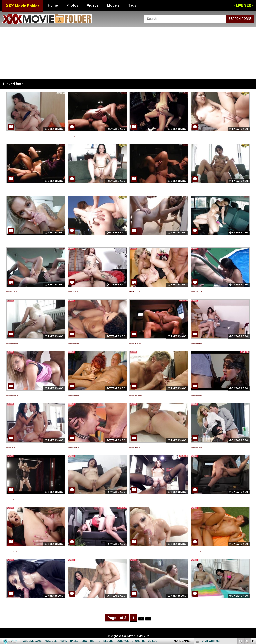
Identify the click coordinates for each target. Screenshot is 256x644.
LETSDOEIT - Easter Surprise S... (92, 550)
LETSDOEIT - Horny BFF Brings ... (31, 550)
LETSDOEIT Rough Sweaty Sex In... (217, 498)
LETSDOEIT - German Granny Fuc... (155, 395)
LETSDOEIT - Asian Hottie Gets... (92, 447)
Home (53, 5)
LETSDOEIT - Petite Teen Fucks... (154, 343)
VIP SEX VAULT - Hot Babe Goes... (31, 291)
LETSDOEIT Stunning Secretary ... (32, 602)
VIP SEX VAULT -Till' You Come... (215, 239)
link (252, 582)
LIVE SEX (243, 5)
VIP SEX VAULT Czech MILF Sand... (32, 187)
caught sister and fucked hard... (153, 239)
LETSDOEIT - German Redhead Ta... (94, 395)
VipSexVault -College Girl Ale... (91, 135)
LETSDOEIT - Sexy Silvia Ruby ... (91, 291)
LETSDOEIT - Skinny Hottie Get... (31, 498)
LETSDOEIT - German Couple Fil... (216, 550)
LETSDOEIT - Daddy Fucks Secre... (155, 291)
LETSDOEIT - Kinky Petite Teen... (154, 498)
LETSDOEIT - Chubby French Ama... (217, 291)
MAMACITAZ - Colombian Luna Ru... (94, 187)
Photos (72, 5)
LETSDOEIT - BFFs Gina (24, 447)
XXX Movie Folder (23, 6)
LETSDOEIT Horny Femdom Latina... (33, 395)
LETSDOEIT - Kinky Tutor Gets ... (215, 447)
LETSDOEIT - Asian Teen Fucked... (93, 498)
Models (113, 5)
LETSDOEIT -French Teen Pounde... (33, 343)
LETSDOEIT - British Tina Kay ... (153, 447)
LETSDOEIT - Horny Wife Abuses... (216, 395)
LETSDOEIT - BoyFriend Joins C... (93, 602)
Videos (93, 5)
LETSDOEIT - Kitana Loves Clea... (154, 550)
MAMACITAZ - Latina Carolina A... (216, 135)
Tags (132, 5)
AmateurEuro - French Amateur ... (32, 135)
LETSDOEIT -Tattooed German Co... (94, 343)
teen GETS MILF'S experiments (30, 239)
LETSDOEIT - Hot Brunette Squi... (215, 343)
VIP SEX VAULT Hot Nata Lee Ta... (154, 187)
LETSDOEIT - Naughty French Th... (155, 602)
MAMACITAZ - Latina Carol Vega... (93, 239)
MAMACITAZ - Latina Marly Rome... (217, 187)
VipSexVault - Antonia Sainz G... (153, 135)
